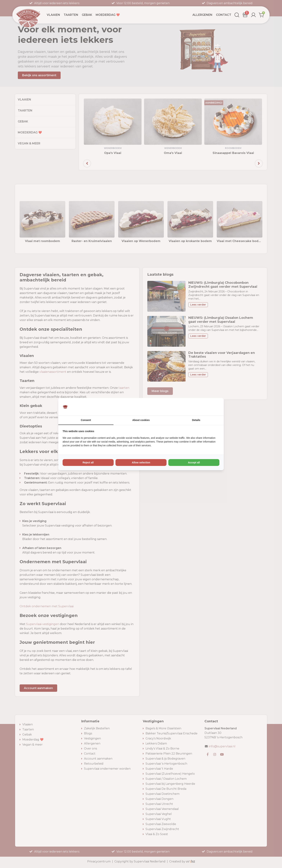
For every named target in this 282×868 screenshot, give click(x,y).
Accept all (194, 463)
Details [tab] (196, 420)
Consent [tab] (86, 420)
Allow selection (141, 463)
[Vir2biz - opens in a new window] (215, 407)
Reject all (88, 463)
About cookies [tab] (141, 420)
